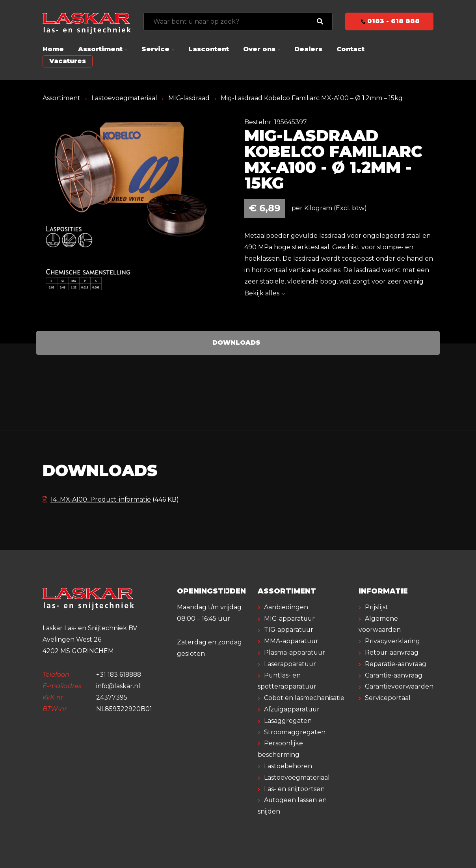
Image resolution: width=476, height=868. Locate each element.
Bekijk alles (265, 293)
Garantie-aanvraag (394, 675)
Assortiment (100, 49)
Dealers (308, 49)
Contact (350, 49)
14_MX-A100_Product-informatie (97, 499)
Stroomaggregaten (295, 732)
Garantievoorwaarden (399, 686)
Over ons (259, 49)
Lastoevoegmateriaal (124, 98)
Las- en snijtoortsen (294, 789)
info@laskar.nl (118, 686)
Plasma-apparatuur (295, 652)
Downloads (236, 343)
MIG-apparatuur (290, 619)
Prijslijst (377, 607)
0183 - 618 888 (390, 21)
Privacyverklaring (392, 641)
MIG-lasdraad (189, 98)
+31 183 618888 (120, 675)
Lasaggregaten (288, 721)
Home (53, 49)
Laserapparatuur (290, 664)
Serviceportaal (388, 698)
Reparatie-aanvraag (396, 664)
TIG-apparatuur (289, 630)
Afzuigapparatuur (293, 709)
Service (155, 49)
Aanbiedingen (286, 607)
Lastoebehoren (288, 766)
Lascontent (209, 49)
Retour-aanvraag (392, 652)
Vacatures (68, 61)
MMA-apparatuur (292, 641)
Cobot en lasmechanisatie (304, 698)
